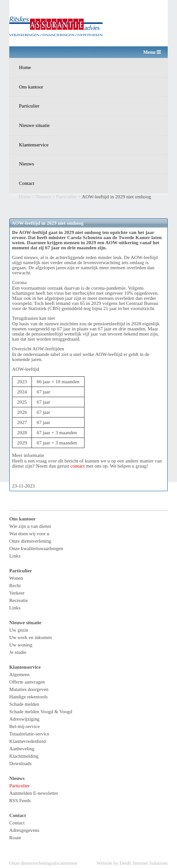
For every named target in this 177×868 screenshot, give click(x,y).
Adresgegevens (24, 830)
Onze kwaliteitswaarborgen (36, 548)
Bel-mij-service (24, 726)
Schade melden (24, 704)
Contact (27, 183)
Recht (15, 586)
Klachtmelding (24, 756)
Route (15, 838)
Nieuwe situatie (34, 125)
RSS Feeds (20, 801)
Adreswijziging (24, 719)
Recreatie (18, 600)
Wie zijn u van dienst (30, 526)
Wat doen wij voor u (29, 534)
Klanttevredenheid (27, 741)
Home (25, 67)
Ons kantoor (31, 87)
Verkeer (17, 593)
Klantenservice (34, 145)
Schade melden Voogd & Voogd (41, 712)
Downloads (21, 763)
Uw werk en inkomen (31, 637)
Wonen (16, 578)
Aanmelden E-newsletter (34, 793)
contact (77, 466)
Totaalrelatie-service (29, 734)
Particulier (29, 106)
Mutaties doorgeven (29, 689)
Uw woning (21, 645)
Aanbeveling (22, 749)
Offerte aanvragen (27, 682)
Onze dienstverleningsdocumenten (43, 863)
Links (15, 556)
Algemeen (19, 675)
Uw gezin (19, 630)
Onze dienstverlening (30, 541)
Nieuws (27, 164)
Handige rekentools (28, 697)
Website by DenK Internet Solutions (132, 863)
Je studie (18, 652)
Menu (152, 52)
